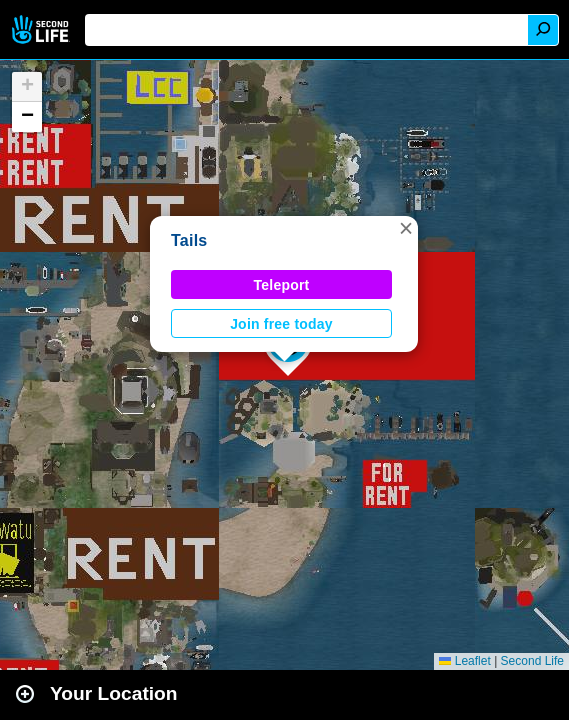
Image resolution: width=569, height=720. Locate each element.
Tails (189, 240)
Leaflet (464, 661)
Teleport (282, 285)
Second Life (42, 29)
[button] (406, 228)
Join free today (281, 324)
